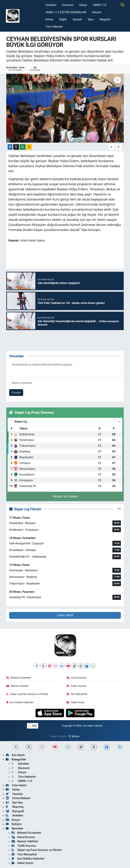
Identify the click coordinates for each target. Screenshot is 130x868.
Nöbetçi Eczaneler (19, 678)
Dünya (83, 5)
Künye (49, 19)
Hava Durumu (77, 678)
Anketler (14, 815)
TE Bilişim (74, 736)
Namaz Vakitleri (18, 686)
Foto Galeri (16, 785)
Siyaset (77, 19)
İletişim (97, 12)
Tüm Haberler (54, 27)
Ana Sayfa (15, 755)
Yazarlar (14, 794)
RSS (32, 726)
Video (13, 789)
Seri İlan (14, 803)
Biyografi (15, 811)
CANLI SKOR (65, 615)
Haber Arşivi (76, 702)
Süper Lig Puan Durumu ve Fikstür (27, 694)
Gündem (51, 5)
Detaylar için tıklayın (65, 496)
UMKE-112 (100, 5)
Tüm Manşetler (77, 694)
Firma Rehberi (18, 798)
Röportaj (15, 807)
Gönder (16, 393)
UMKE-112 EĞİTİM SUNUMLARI (66, 12)
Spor (91, 19)
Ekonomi (68, 5)
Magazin (105, 19)
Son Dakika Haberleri (20, 702)
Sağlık (63, 19)
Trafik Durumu (77, 686)
